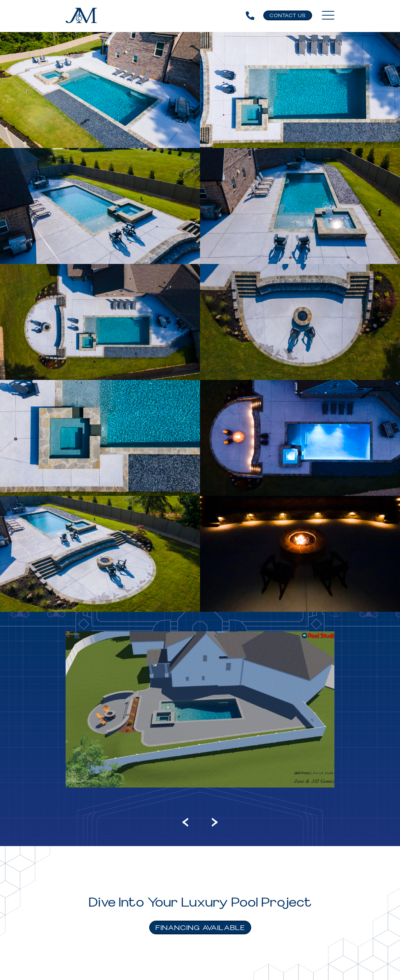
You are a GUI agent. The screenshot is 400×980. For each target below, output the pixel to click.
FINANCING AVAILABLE (200, 928)
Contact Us (288, 16)
